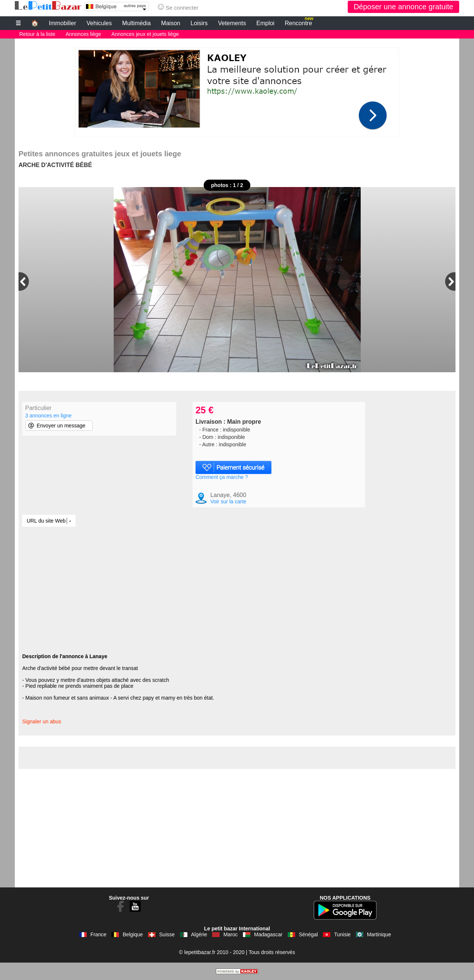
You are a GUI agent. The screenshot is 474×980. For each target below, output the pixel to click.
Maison (171, 23)
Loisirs (199, 23)
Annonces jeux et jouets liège (145, 34)
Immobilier (63, 23)
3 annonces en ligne (48, 416)
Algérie (199, 934)
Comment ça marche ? (222, 477)
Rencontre (299, 22)
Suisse (167, 934)
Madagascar (268, 934)
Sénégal (308, 934)
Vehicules (99, 23)
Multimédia (136, 23)
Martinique (379, 934)
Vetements (232, 23)
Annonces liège (83, 34)
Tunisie (342, 934)
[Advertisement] (237, 90)
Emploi (265, 23)
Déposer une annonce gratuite (403, 7)
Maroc (231, 934)
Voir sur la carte (228, 501)
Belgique (133, 934)
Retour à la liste (37, 34)
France (99, 934)
